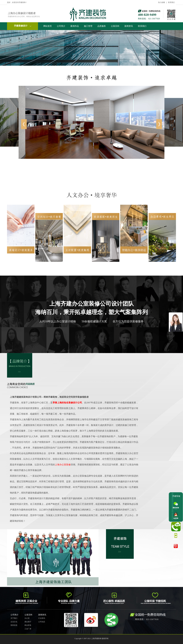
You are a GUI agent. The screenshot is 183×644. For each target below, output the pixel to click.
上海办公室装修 (63, 465)
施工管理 (88, 26)
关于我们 (14, 618)
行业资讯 (42, 618)
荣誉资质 (14, 625)
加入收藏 (161, 2)
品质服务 (102, 26)
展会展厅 (28, 622)
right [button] (24, 124)
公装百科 (115, 26)
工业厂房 (28, 629)
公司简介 (61, 26)
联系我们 (171, 2)
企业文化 (14, 622)
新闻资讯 (129, 26)
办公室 (27, 618)
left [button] (159, 124)
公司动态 (42, 622)
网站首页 (48, 26)
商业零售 (28, 625)
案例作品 (75, 26)
